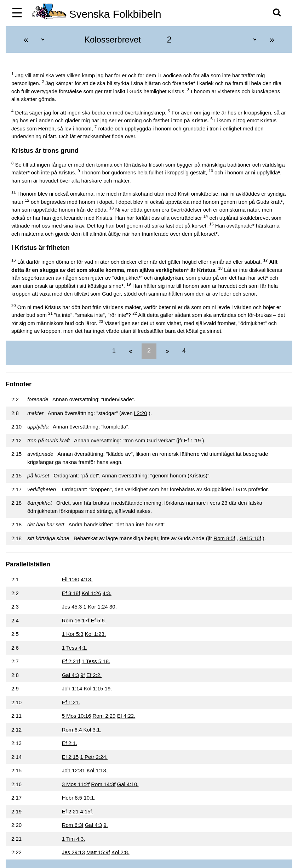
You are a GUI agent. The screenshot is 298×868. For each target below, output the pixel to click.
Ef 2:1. (70, 743)
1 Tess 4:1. (75, 648)
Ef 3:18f (71, 593)
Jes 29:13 (73, 852)
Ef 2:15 (70, 757)
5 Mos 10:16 (77, 716)
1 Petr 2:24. (94, 757)
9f (83, 675)
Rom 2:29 (104, 716)
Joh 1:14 (72, 688)
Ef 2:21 (70, 811)
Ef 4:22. (126, 716)
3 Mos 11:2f (76, 784)
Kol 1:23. (95, 634)
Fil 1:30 (71, 579)
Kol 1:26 (91, 593)
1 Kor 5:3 (73, 634)
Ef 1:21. (71, 702)
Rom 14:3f (103, 784)
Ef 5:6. (98, 620)
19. (108, 688)
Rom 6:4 (72, 730)
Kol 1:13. (97, 770)
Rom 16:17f (76, 620)
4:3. (107, 593)
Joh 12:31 (74, 770)
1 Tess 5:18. (96, 661)
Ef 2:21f (71, 661)
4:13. (87, 579)
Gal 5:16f (250, 538)
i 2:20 (141, 413)
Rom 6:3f (73, 825)
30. (113, 607)
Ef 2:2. (94, 675)
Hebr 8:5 (72, 798)
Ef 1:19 (193, 440)
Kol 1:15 (93, 688)
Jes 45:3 (72, 607)
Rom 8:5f (224, 538)
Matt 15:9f (98, 852)
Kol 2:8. (121, 852)
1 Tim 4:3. (74, 839)
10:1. (89, 798)
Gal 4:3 (70, 675)
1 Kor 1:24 (96, 607)
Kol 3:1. (93, 730)
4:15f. (87, 811)
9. (106, 825)
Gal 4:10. (128, 784)
